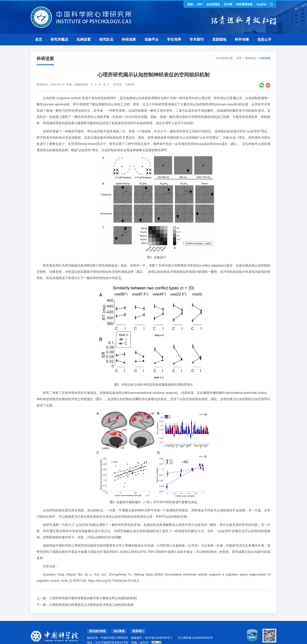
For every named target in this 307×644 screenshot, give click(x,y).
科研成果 (129, 31)
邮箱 (190, 4)
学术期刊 (197, 31)
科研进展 (265, 49)
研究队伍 (106, 31)
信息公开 (264, 31)
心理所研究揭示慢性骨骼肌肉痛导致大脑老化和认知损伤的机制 (93, 590)
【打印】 (117, 76)
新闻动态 (251, 49)
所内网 (228, 4)
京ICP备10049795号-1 (158, 629)
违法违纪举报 (97, 622)
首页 (39, 31)
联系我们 (138, 622)
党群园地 (219, 31)
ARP (200, 4)
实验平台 (152, 31)
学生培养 (174, 31)
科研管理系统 (244, 4)
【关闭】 (130, 76)
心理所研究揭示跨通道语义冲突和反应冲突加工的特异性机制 (91, 596)
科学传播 (242, 31)
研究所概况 (59, 31)
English (261, 4)
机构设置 (84, 31)
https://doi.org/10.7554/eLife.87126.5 (113, 572)
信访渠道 (119, 622)
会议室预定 (213, 4)
